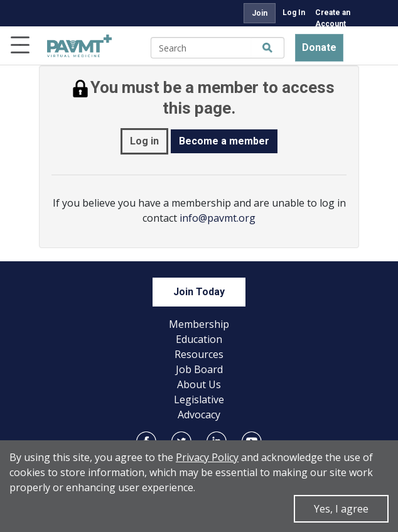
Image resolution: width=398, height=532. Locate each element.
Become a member (224, 141)
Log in (144, 141)
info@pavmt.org (218, 218)
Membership (199, 324)
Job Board (199, 369)
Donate (319, 47)
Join (260, 13)
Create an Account (333, 18)
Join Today (199, 292)
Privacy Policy (207, 457)
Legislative (199, 399)
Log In (294, 13)
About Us (199, 384)
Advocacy (199, 415)
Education (199, 339)
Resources (199, 354)
